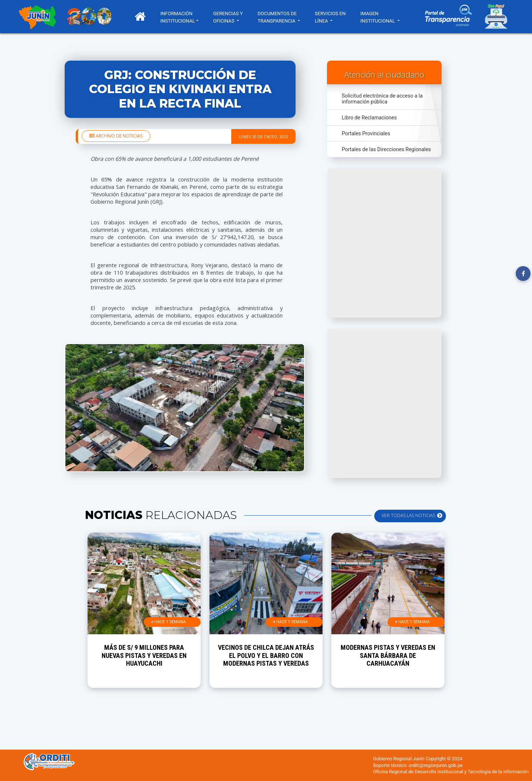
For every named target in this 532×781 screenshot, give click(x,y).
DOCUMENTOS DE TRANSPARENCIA (277, 17)
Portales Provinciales (366, 133)
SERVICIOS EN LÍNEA (330, 17)
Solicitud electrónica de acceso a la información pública (382, 99)
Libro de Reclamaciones (369, 118)
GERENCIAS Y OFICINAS (228, 17)
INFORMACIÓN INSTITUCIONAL (178, 17)
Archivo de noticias (116, 136)
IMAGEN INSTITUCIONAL (379, 17)
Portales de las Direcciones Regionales (386, 149)
